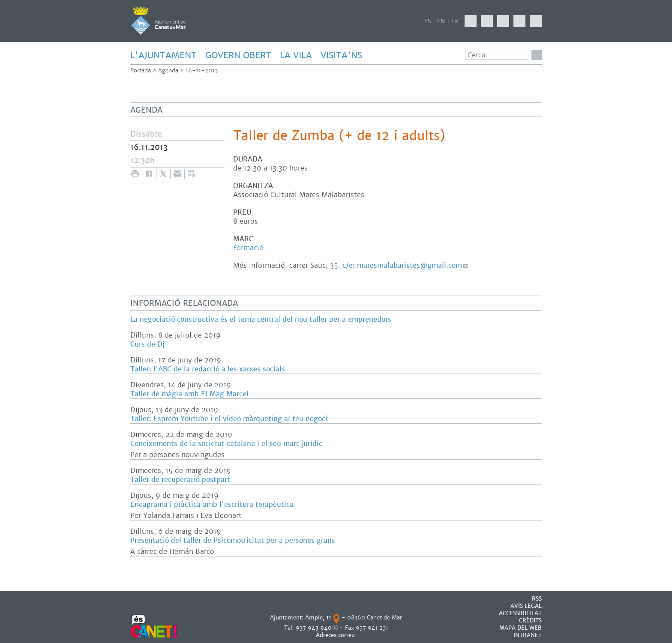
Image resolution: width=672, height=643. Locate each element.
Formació (248, 248)
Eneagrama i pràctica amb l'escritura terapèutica (212, 504)
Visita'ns (341, 55)
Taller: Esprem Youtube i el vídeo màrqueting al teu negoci (229, 419)
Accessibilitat (520, 613)
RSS (537, 599)
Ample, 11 (318, 618)
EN (441, 21)
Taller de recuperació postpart (180, 480)
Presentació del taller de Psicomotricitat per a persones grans (233, 540)
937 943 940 (314, 628)
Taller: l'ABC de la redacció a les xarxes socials (208, 369)
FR (455, 21)
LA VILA (296, 55)
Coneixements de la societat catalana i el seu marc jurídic (226, 444)
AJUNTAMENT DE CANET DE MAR (158, 21)
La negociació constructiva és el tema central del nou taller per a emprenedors (261, 319)
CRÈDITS (530, 621)
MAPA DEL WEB (520, 628)
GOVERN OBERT (238, 55)
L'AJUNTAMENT (163, 55)
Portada (141, 70)
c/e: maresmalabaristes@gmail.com (402, 265)
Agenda (168, 70)
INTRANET (528, 635)
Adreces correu (336, 635)
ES (427, 21)
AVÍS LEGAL (526, 606)
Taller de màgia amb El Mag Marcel (189, 394)
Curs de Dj (147, 344)
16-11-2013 (202, 70)
